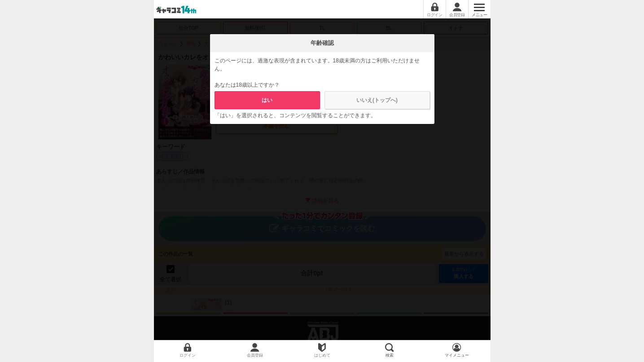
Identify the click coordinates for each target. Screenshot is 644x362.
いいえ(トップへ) (377, 100)
